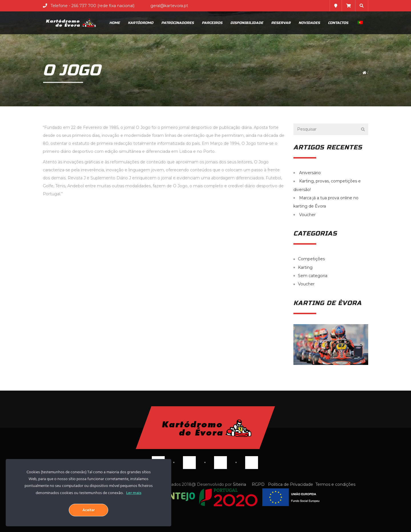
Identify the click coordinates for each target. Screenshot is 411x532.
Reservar (281, 23)
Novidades (309, 23)
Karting (305, 267)
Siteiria (240, 484)
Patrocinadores (178, 23)
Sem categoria (313, 276)
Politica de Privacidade (291, 484)
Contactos (338, 23)
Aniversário (310, 173)
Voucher (307, 215)
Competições (311, 259)
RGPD (258, 484)
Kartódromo (141, 23)
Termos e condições (335, 484)
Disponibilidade (247, 23)
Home (115, 23)
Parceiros (212, 23)
